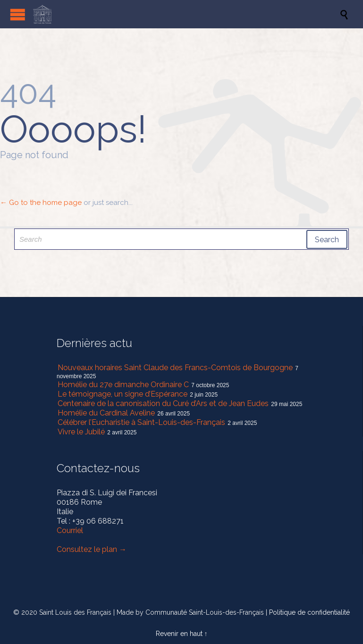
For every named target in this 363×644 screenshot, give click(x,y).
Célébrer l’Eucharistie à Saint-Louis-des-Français (141, 422)
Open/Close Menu (18, 14)
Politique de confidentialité (309, 612)
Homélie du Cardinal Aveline (106, 413)
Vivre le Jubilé (81, 432)
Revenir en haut (179, 634)
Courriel (70, 530)
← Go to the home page (41, 203)
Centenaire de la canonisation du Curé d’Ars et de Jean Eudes (163, 403)
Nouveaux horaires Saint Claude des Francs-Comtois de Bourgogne (175, 368)
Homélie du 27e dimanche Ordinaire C (123, 385)
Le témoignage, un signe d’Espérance (122, 394)
